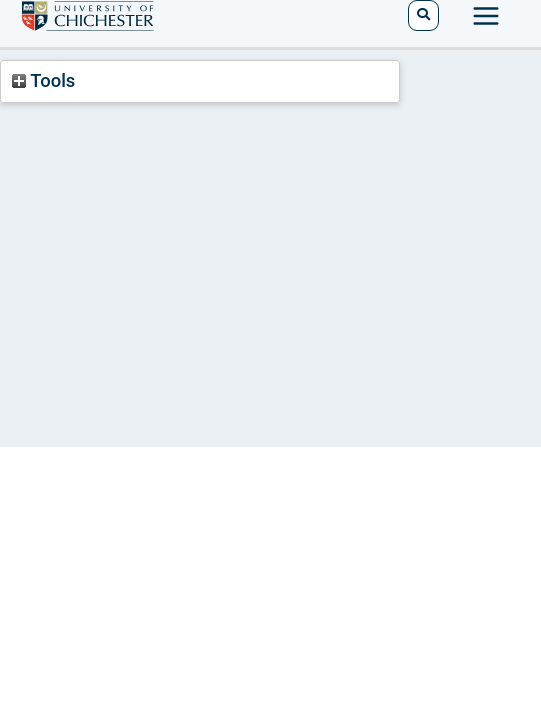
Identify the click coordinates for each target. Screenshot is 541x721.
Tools (43, 80)
